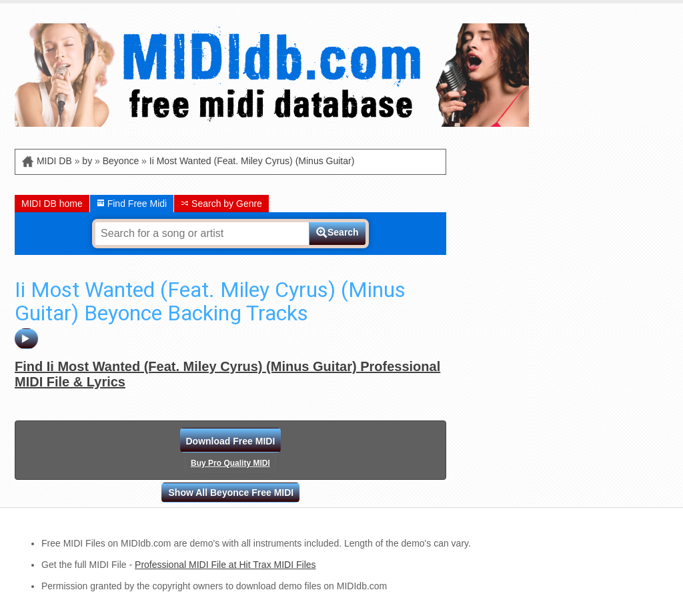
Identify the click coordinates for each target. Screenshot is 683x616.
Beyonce (121, 161)
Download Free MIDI (231, 441)
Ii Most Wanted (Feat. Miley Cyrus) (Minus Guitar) (252, 161)
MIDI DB (54, 161)
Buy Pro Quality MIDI (230, 463)
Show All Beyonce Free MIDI (231, 493)
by (87, 161)
